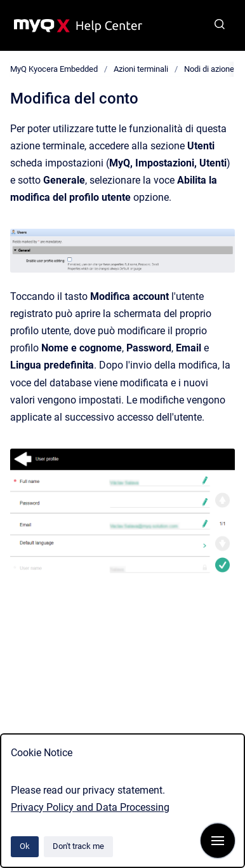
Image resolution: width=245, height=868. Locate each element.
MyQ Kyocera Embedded (54, 69)
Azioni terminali (141, 69)
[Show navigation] (218, 841)
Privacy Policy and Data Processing (90, 807)
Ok (25, 846)
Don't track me (78, 846)
